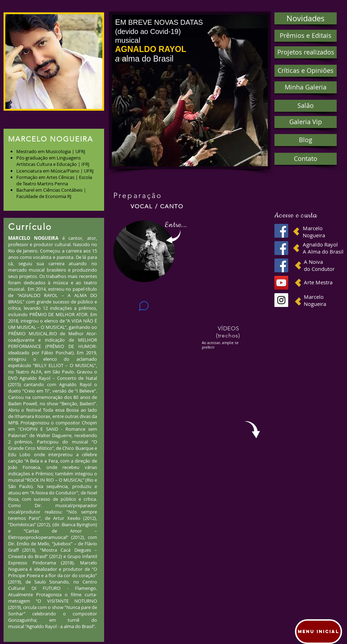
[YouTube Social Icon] (281, 283)
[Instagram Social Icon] (281, 300)
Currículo (30, 227)
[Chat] (144, 306)
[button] (54, 62)
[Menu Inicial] (318, 632)
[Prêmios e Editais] (306, 36)
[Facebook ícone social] (281, 231)
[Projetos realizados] (306, 52)
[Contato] (306, 159)
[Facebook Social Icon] (281, 265)
